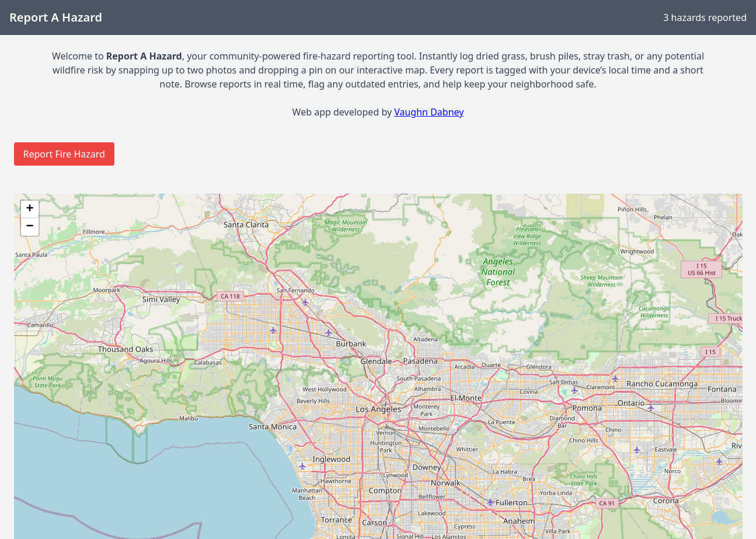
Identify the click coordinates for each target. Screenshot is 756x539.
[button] (30, 209)
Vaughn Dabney (429, 112)
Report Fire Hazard (64, 154)
